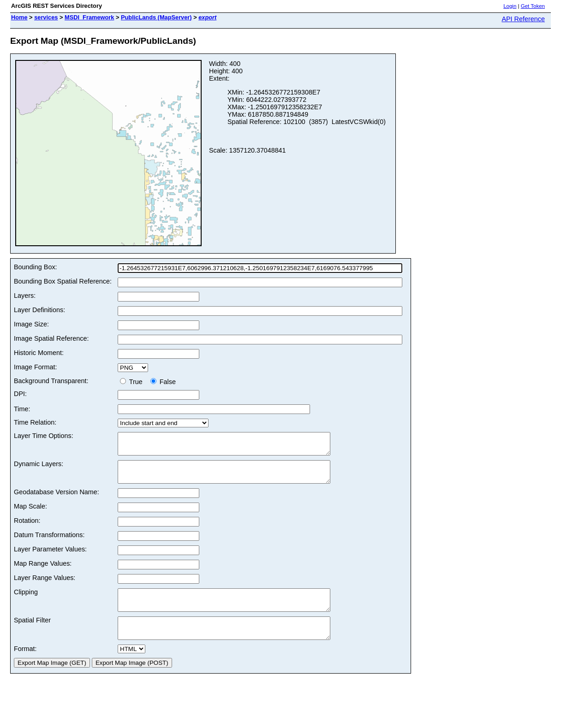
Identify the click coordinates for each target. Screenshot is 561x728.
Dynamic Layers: (39, 468)
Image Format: (36, 367)
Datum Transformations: (49, 543)
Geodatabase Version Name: (57, 500)
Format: (25, 665)
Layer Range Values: (45, 586)
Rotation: (27, 529)
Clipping (26, 600)
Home (19, 17)
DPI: (20, 394)
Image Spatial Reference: (51, 338)
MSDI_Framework (89, 17)
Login (510, 6)
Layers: (25, 296)
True (133, 382)
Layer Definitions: (39, 310)
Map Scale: (30, 515)
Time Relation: (35, 422)
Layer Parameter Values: (50, 557)
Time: (22, 409)
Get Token (533, 6)
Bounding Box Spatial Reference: (63, 281)
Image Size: (31, 324)
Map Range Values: (43, 572)
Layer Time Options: (44, 436)
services (46, 17)
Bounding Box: (36, 267)
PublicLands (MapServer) (156, 17)
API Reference (523, 19)
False (163, 382)
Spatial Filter (32, 633)
